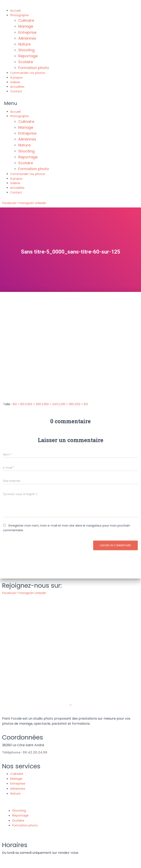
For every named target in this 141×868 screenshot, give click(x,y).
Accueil (15, 11)
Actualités (17, 87)
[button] (70, 103)
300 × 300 (34, 404)
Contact (16, 91)
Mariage (26, 26)
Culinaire (26, 20)
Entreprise (27, 32)
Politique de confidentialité (87, 864)
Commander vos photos (28, 73)
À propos (16, 78)
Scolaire (26, 62)
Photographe (19, 15)
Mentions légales (51, 864)
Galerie (15, 82)
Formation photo (34, 68)
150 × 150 (19, 404)
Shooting (26, 50)
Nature (24, 44)
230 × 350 (67, 404)
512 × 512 (82, 404)
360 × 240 (51, 404)
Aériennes (27, 38)
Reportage (28, 56)
